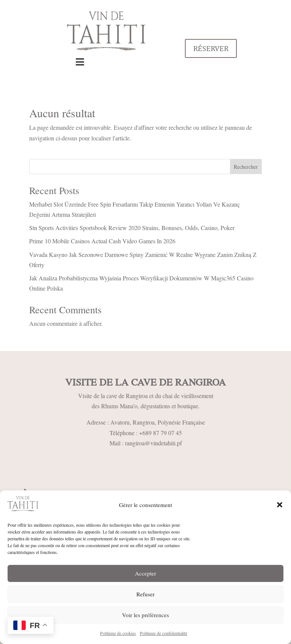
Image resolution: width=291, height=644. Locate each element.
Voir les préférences (145, 615)
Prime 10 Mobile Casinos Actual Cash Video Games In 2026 (102, 241)
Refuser (145, 594)
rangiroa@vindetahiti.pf (153, 443)
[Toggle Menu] (80, 62)
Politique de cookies (118, 633)
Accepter (145, 573)
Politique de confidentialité (163, 633)
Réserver (211, 48)
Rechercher (246, 167)
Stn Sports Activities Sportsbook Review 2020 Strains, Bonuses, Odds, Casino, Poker (132, 228)
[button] (280, 505)
